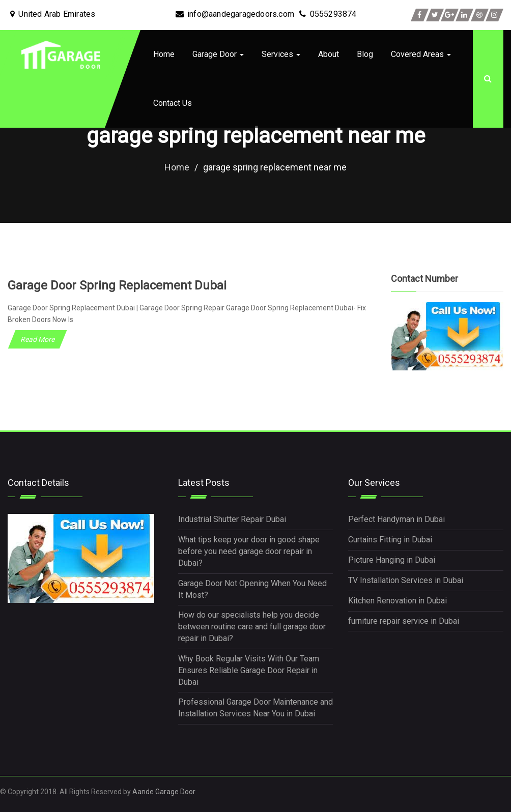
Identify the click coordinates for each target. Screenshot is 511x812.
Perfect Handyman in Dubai (396, 519)
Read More (37, 339)
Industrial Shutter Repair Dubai (232, 519)
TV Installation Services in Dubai (406, 580)
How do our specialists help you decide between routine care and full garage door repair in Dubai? (252, 627)
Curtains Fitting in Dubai (390, 540)
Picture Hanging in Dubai (392, 560)
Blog (365, 54)
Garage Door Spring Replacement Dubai (117, 285)
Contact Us (173, 103)
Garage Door (218, 54)
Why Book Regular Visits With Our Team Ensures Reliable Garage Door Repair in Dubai (249, 670)
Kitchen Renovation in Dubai (398, 601)
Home (164, 54)
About (329, 54)
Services (281, 54)
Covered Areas (421, 54)
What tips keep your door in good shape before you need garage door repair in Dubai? (249, 551)
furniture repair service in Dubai (404, 620)
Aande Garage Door (164, 792)
